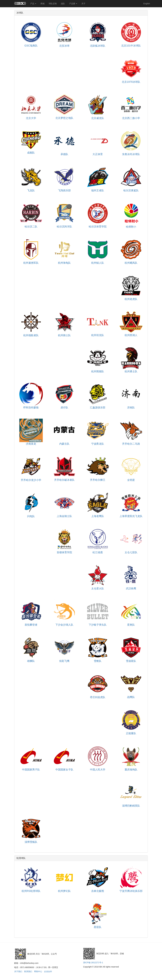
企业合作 (48, 971)
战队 (63, 4)
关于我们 (18, 971)
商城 (42, 4)
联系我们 (28, 971)
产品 (33, 4)
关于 (83, 4)
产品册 (73, 4)
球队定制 (53, 4)
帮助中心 (38, 971)
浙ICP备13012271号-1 (93, 963)
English (147, 4)
